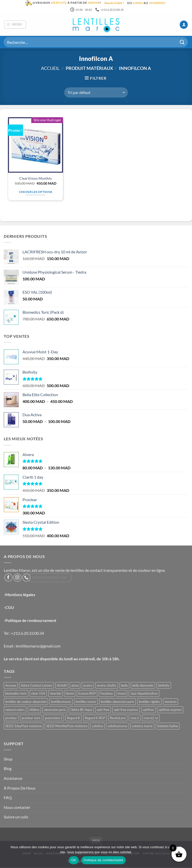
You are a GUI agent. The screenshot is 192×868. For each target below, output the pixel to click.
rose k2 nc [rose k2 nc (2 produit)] (151, 718)
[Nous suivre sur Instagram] (17, 578)
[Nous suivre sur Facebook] (8, 578)
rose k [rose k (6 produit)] (135, 718)
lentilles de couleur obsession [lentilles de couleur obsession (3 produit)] (26, 702)
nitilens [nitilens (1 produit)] (34, 710)
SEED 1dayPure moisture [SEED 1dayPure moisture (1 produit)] (23, 726)
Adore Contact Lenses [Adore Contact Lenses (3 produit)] (36, 686)
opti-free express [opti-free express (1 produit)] (126, 710)
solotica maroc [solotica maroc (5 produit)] (142, 726)
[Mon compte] (184, 25)
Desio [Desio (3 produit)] (70, 694)
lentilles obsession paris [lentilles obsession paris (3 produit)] (117, 702)
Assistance (13, 778)
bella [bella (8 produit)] (124, 686)
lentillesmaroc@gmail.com (38, 646)
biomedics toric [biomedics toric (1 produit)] (16, 694)
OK (74, 860)
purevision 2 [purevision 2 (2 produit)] (54, 718)
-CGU (9, 608)
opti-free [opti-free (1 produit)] (103, 710)
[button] (15, 25)
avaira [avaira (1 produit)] (88, 686)
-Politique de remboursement (30, 621)
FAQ (8, 798)
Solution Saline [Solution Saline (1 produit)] (168, 726)
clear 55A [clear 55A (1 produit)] (38, 694)
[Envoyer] (182, 42)
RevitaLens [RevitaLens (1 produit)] (118, 718)
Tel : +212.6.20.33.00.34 (24, 633)
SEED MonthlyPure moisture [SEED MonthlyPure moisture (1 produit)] (67, 726)
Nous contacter (17, 807)
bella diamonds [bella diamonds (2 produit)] (143, 686)
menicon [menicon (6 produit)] (170, 702)
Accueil (50, 69)
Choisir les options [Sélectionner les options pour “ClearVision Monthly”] (36, 192)
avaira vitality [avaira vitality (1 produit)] (107, 686)
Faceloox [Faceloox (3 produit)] (107, 694)
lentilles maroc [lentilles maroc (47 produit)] (86, 702)
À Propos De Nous (20, 788)
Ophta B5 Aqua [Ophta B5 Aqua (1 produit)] (81, 710)
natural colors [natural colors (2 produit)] (15, 710)
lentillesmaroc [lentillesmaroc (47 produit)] (61, 702)
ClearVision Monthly (35, 179)
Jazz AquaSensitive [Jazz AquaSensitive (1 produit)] (144, 694)
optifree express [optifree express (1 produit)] (170, 710)
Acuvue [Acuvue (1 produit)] (11, 686)
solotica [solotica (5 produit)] (97, 726)
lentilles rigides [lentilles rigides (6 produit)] (149, 702)
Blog (8, 769)
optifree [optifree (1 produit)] (148, 710)
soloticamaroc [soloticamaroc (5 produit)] (117, 726)
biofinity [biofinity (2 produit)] (164, 686)
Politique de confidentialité (103, 860)
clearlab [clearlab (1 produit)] (55, 694)
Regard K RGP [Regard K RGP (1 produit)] (95, 718)
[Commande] (96, 93)
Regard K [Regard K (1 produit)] (74, 718)
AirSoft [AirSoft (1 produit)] (62, 686)
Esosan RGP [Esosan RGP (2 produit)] (87, 694)
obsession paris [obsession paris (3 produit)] (55, 710)
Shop (8, 759)
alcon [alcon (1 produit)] (75, 686)
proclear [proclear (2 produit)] (11, 718)
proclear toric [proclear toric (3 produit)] (31, 718)
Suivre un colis (16, 817)
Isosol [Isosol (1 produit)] (122, 694)
